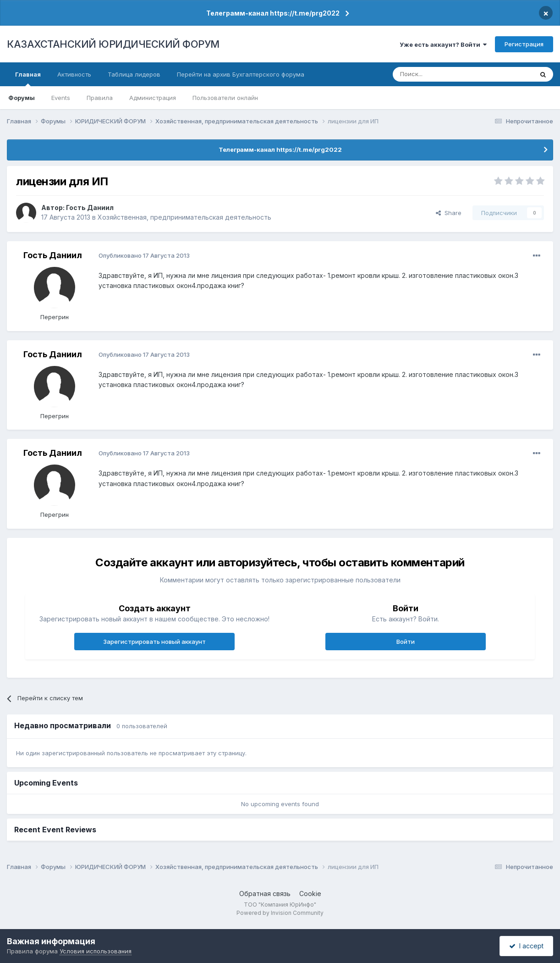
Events (61, 98)
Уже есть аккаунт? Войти (443, 44)
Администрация (153, 98)
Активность (74, 74)
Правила (100, 98)
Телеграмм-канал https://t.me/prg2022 (273, 13)
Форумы (22, 98)
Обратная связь (265, 894)
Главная (28, 78)
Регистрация (524, 44)
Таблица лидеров (134, 74)
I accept (526, 946)
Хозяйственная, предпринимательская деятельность (184, 217)
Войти (406, 642)
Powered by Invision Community (280, 913)
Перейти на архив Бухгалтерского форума (241, 74)
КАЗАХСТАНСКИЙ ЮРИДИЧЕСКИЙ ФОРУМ (113, 44)
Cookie (310, 894)
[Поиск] (438, 74)
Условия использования (96, 951)
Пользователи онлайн (225, 98)
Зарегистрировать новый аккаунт (154, 642)
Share (449, 213)
